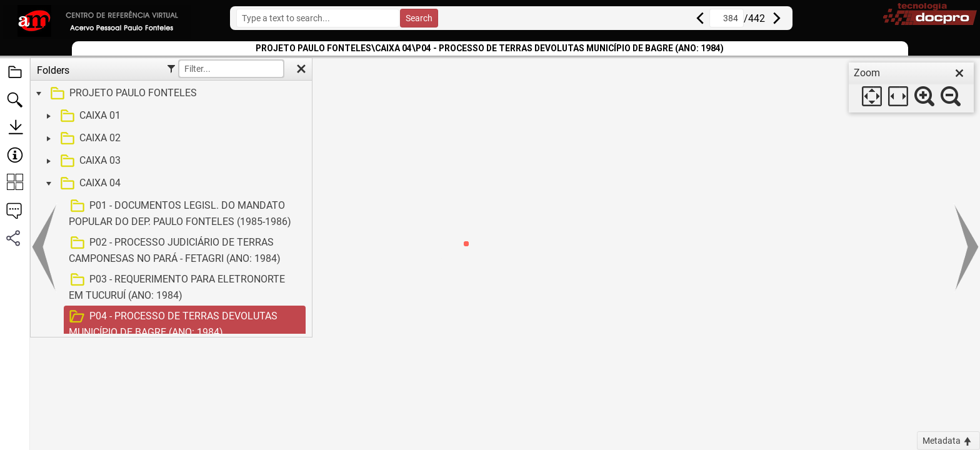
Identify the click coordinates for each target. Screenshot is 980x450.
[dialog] (911, 87)
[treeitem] (170, 94)
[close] (959, 73)
